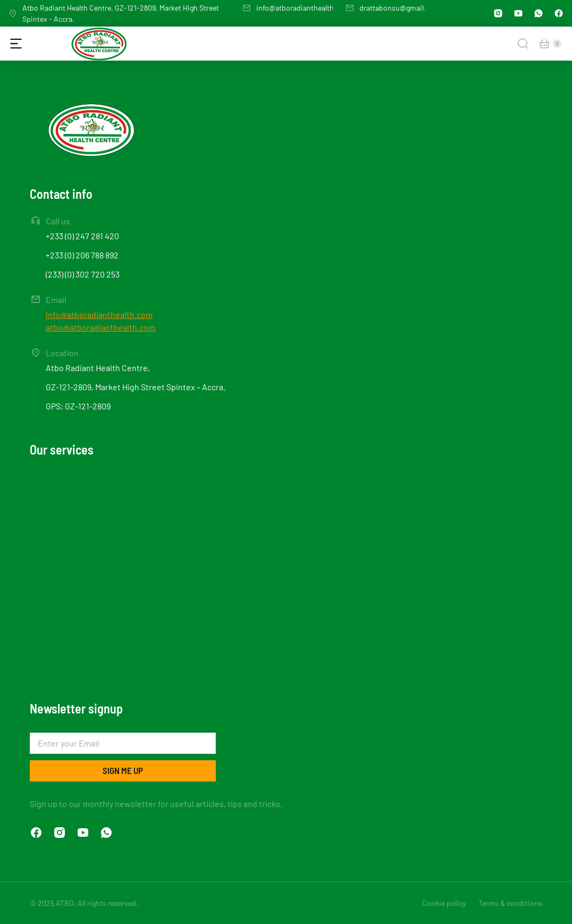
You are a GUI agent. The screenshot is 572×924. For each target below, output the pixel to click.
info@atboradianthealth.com (303, 8)
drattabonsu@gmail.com (400, 8)
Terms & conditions (510, 903)
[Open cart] (544, 44)
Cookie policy (444, 903)
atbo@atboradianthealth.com (100, 327)
